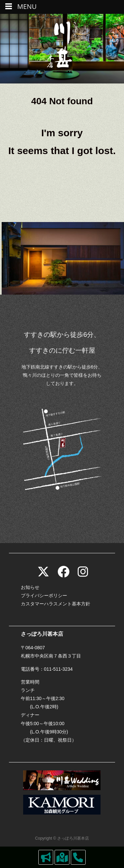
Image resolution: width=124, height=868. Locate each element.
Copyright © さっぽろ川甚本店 (62, 838)
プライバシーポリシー (44, 595)
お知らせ (30, 587)
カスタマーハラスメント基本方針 (56, 604)
